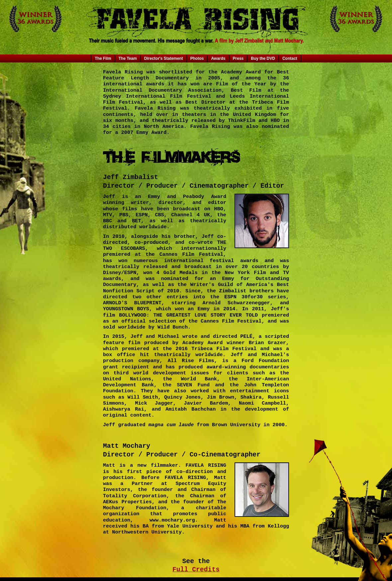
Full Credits (196, 570)
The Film (103, 58)
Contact (290, 58)
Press (238, 58)
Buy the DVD (263, 58)
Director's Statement (164, 58)
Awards (218, 58)
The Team (128, 58)
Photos (197, 58)
